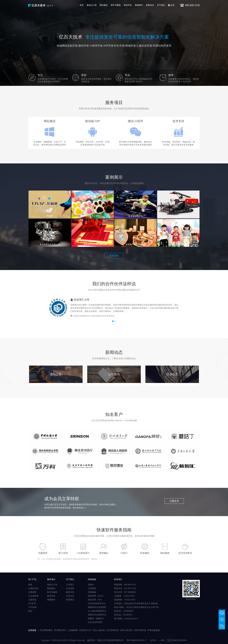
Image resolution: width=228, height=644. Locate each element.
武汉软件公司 (85, 630)
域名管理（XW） (96, 600)
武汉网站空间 (60, 630)
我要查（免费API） (97, 619)
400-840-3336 (222, 620)
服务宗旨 (70, 592)
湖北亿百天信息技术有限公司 (111, 640)
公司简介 (70, 585)
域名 (30, 585)
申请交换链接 (154, 630)
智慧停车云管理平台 (97, 615)
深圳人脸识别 (126, 630)
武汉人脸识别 (99, 630)
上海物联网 (73, 630)
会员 (171, 5)
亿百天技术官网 (95, 622)
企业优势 (70, 588)
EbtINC (65, 640)
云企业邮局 (33, 596)
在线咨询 (222, 613)
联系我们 (70, 600)
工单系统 (92, 588)
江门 (49, 6)
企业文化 (70, 596)
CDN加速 (32, 607)
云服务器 (32, 600)
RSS (153, 640)
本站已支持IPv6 (177, 640)
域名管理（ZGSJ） (96, 596)
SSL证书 (32, 603)
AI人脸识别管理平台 (97, 611)
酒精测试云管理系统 (97, 607)
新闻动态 (150, 5)
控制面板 (92, 592)
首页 (82, 5)
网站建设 (104, 5)
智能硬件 (139, 5)
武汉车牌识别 (113, 630)
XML (161, 640)
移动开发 (128, 5)
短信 (30, 611)
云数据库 (32, 592)
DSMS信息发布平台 (97, 603)
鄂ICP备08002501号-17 (137, 640)
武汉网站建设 (46, 630)
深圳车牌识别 (140, 630)
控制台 (91, 585)
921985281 (128, 615)
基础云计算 (92, 5)
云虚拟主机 (33, 588)
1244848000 (128, 611)
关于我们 (161, 5)
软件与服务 (116, 5)
